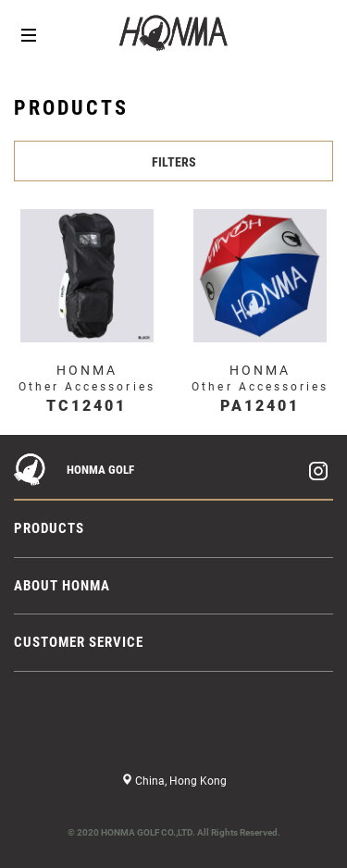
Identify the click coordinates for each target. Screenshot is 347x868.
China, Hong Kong (180, 781)
